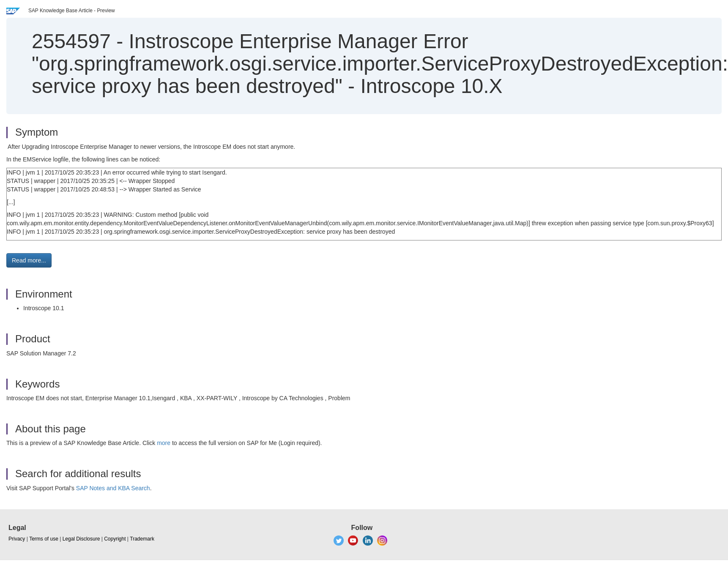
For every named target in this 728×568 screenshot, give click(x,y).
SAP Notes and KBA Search (113, 488)
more (164, 443)
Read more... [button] (29, 260)
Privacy (17, 539)
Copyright (115, 539)
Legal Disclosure (81, 539)
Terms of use (44, 539)
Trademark (142, 539)
